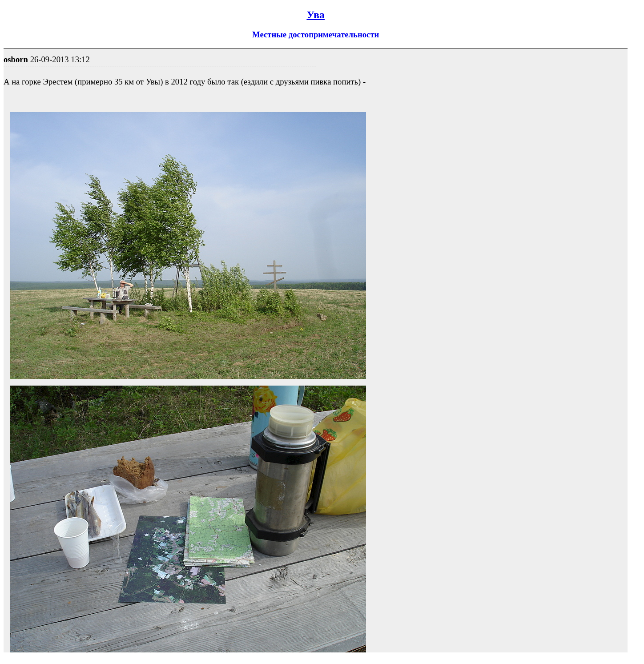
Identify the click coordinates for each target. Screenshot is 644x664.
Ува (316, 15)
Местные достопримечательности (316, 34)
